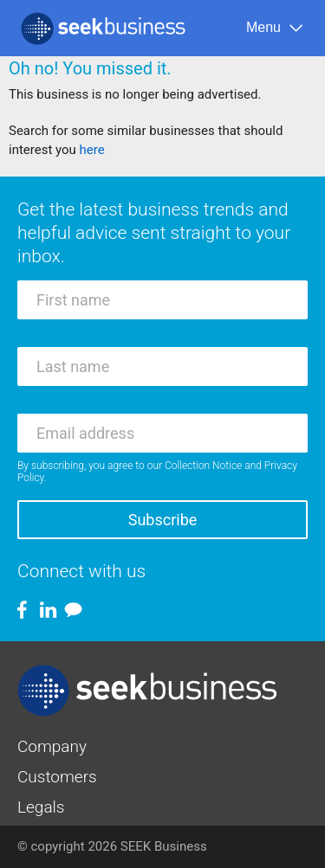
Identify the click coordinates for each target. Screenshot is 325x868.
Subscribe (163, 520)
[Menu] (275, 28)
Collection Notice (203, 466)
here (92, 150)
